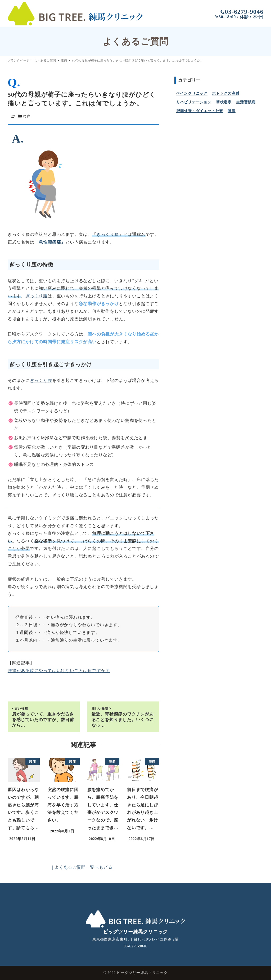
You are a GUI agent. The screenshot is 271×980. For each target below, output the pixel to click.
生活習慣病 (246, 102)
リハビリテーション (194, 102)
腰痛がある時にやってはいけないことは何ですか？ (59, 671)
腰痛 (27, 116)
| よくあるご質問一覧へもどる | (83, 867)
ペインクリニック (192, 94)
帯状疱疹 (224, 102)
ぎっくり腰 (108, 234)
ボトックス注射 (226, 94)
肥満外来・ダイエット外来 (200, 111)
